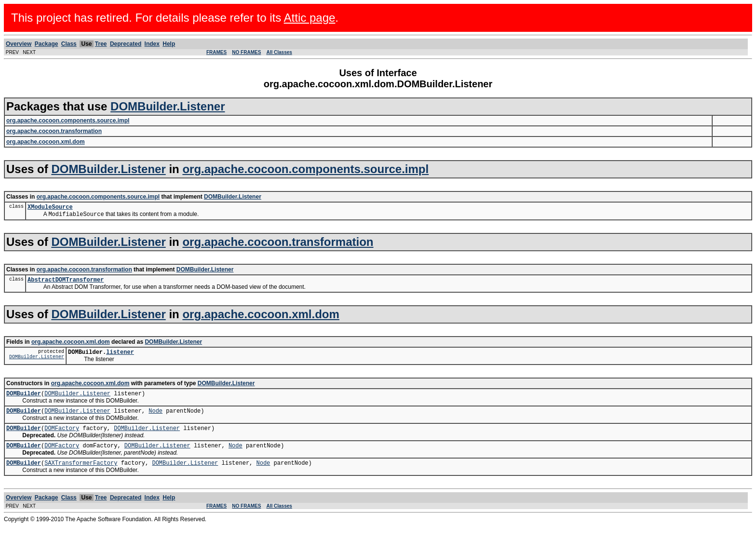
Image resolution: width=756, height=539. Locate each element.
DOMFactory (62, 438)
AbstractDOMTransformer (66, 283)
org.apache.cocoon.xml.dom (261, 318)
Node (155, 419)
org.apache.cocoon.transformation (278, 244)
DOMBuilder (24, 400)
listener (120, 357)
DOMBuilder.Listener (168, 106)
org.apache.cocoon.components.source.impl (305, 169)
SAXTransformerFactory (81, 475)
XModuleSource (50, 208)
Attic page (310, 18)
